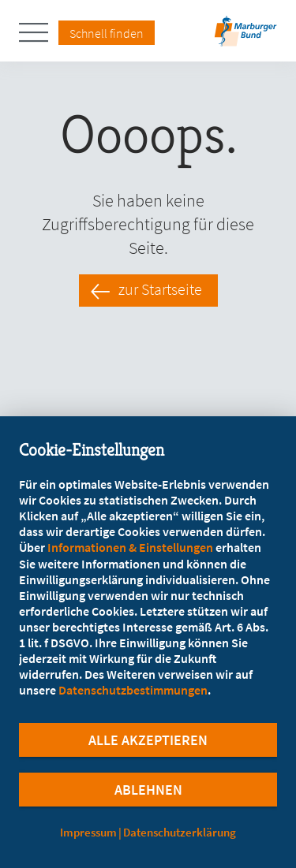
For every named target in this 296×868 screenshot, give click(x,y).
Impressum (88, 832)
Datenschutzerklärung (180, 832)
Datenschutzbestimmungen (133, 690)
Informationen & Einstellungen (130, 547)
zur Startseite (160, 289)
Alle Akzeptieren (148, 740)
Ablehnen (148, 790)
